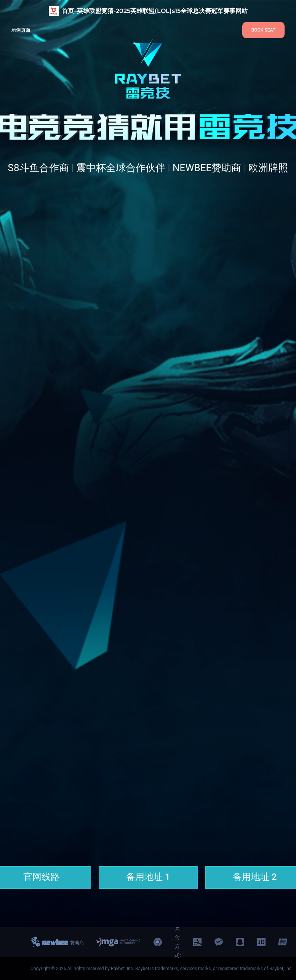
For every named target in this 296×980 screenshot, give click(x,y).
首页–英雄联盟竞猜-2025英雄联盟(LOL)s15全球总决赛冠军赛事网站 (155, 11)
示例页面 (21, 30)
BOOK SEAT (263, 30)
